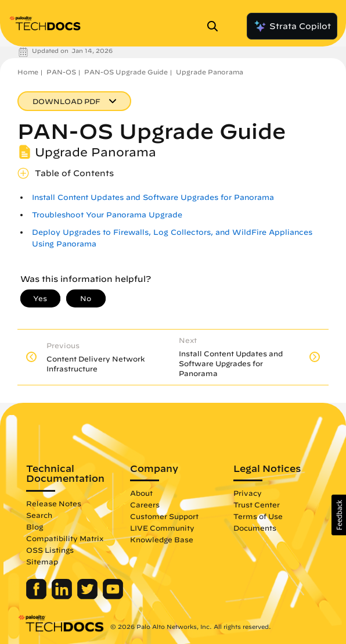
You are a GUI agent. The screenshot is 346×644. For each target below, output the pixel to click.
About (141, 493)
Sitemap (42, 561)
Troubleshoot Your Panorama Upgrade (107, 215)
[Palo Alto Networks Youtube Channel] (113, 596)
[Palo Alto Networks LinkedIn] (63, 596)
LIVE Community (162, 528)
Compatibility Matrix (65, 538)
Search (39, 515)
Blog (35, 527)
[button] (339, 515)
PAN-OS (61, 72)
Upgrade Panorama (210, 72)
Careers (145, 505)
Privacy (248, 493)
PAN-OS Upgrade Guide (126, 72)
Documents (255, 528)
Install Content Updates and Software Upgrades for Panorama (153, 197)
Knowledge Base (162, 539)
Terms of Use (258, 516)
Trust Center (257, 505)
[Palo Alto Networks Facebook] (37, 596)
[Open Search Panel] (216, 26)
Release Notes (54, 503)
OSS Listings (50, 550)
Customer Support (164, 516)
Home (28, 72)
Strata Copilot (292, 26)
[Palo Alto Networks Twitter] (89, 596)
